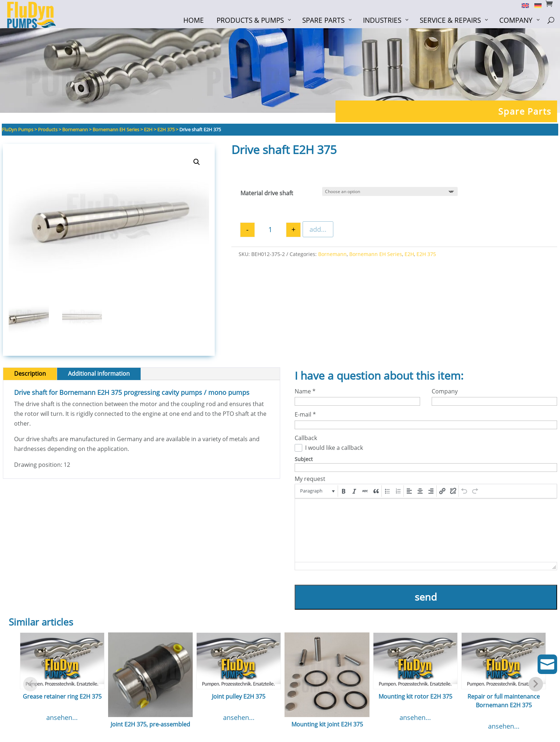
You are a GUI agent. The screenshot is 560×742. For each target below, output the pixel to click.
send (426, 597)
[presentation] (317, 491)
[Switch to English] (523, 5)
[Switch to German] (535, 5)
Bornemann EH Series (376, 254)
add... (318, 229)
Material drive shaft (267, 193)
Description (30, 374)
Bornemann (332, 254)
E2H (409, 254)
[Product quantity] (270, 230)
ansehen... (62, 717)
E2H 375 (426, 254)
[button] (197, 162)
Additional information (99, 374)
